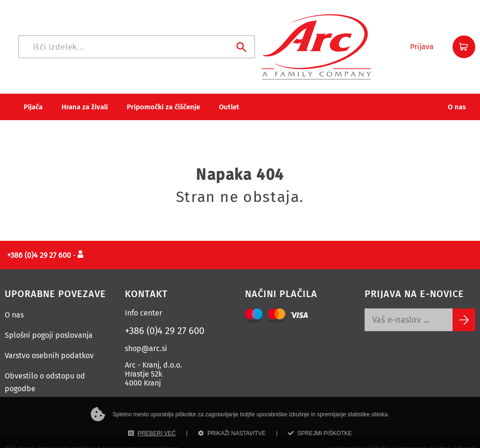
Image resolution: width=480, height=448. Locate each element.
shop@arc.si (146, 334)
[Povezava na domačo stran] (67, 39)
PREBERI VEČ (152, 433)
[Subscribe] (464, 306)
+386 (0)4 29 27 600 (165, 316)
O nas (14, 301)
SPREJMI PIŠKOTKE (320, 433)
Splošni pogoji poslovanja (49, 321)
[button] (422, 40)
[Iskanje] (256, 40)
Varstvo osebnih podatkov (49, 341)
